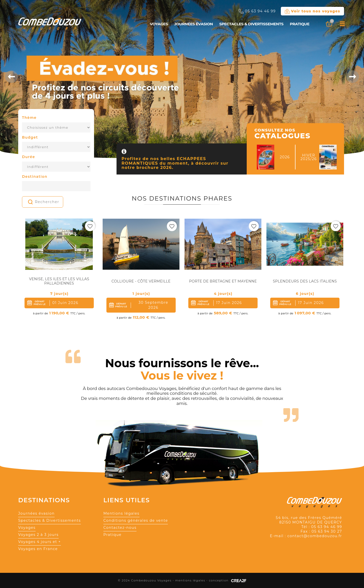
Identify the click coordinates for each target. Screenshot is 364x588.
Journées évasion (194, 24)
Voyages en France (38, 549)
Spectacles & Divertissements (251, 24)
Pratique (300, 24)
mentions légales (190, 580)
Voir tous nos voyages (312, 11)
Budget (30, 137)
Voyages (159, 24)
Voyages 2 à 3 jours (38, 535)
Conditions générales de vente (136, 520)
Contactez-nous (120, 528)
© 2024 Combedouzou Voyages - (146, 580)
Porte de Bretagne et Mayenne (223, 281)
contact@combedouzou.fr (315, 536)
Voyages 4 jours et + (40, 542)
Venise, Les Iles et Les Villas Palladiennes (59, 281)
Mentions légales (121, 513)
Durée (29, 157)
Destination (35, 177)
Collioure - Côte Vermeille (141, 281)
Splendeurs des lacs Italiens (305, 281)
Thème (29, 118)
